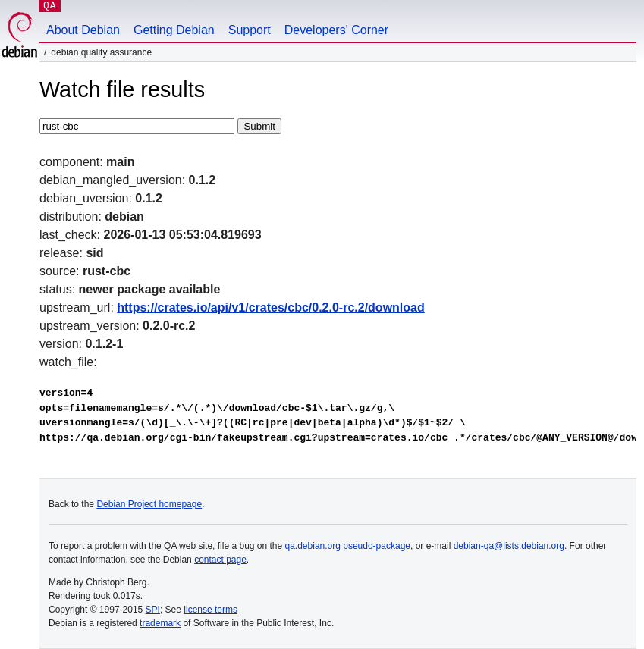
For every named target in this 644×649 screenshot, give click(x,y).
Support (250, 30)
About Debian (83, 30)
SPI (153, 610)
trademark (160, 623)
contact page (220, 560)
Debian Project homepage (149, 504)
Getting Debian (174, 30)
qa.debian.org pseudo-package (348, 546)
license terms (210, 610)
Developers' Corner (336, 30)
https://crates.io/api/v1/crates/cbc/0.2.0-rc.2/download (270, 307)
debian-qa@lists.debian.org (509, 546)
